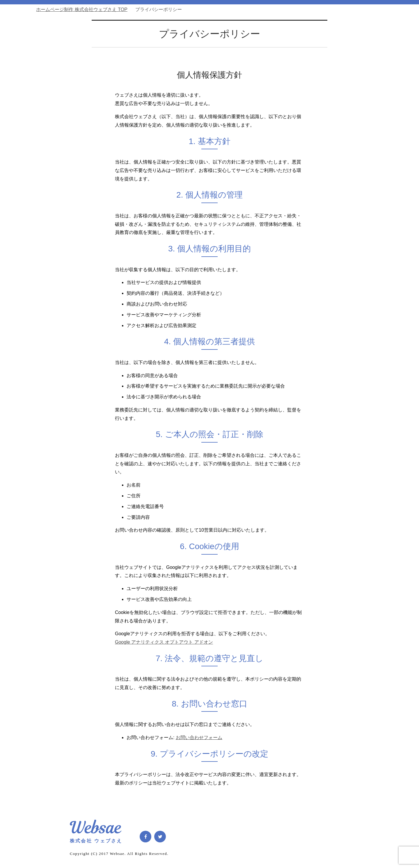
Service (244, 96)
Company (309, 96)
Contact (342, 96)
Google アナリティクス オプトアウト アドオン (164, 642)
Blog (277, 96)
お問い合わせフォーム (199, 737)
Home (211, 96)
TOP (82, 9)
